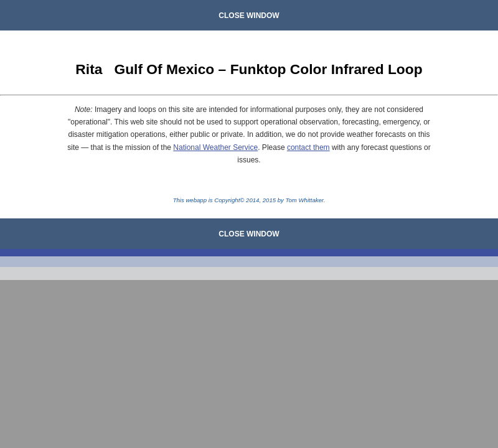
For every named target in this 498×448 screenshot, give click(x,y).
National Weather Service (215, 147)
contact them (308, 147)
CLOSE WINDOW (249, 16)
